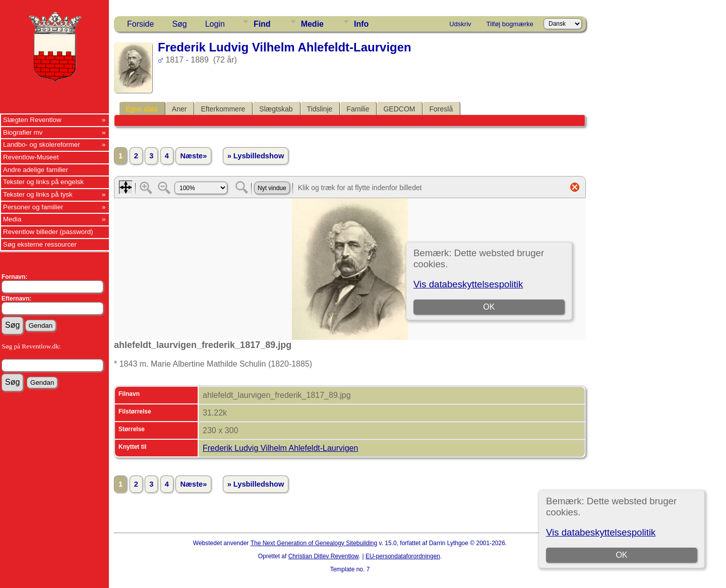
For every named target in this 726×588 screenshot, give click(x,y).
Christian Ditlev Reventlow (324, 556)
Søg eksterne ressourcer (40, 244)
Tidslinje (320, 109)
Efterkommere (223, 109)
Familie (358, 109)
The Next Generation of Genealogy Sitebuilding (314, 543)
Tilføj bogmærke (510, 24)
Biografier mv (23, 132)
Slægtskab (276, 109)
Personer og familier (33, 207)
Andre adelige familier (36, 170)
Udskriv (460, 24)
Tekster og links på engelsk (43, 182)
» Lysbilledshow (256, 156)
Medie (312, 24)
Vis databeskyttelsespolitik (601, 532)
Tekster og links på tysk (38, 194)
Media (12, 219)
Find (262, 24)
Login (215, 24)
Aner (179, 109)
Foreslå (441, 109)
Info (361, 24)
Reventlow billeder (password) (48, 232)
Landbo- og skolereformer (42, 144)
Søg (179, 24)
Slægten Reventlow (32, 120)
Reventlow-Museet (31, 157)
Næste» (193, 156)
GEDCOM (399, 109)
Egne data (142, 109)
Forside (140, 24)
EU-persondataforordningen (403, 556)
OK (621, 555)
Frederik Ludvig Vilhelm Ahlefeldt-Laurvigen (280, 448)
